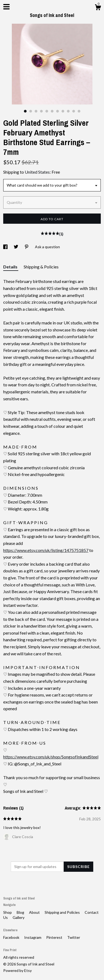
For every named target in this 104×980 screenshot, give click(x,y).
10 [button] (74, 111)
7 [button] (58, 111)
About (35, 912)
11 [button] (79, 111)
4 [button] (41, 111)
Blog (21, 912)
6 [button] (52, 111)
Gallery (19, 917)
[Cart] (98, 8)
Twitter (74, 937)
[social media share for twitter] (16, 247)
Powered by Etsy (17, 970)
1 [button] (25, 111)
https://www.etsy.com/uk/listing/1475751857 (46, 550)
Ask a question (47, 247)
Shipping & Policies (41, 267)
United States (37, 172)
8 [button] (63, 111)
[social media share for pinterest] (27, 247)
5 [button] (47, 111)
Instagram (33, 937)
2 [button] (31, 111)
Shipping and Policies (63, 912)
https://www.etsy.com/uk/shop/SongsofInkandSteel (51, 757)
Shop (8, 912)
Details (11, 267)
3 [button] (36, 111)
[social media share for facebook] (6, 247)
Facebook (12, 937)
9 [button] (68, 111)
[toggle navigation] (6, 7)
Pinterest (55, 937)
